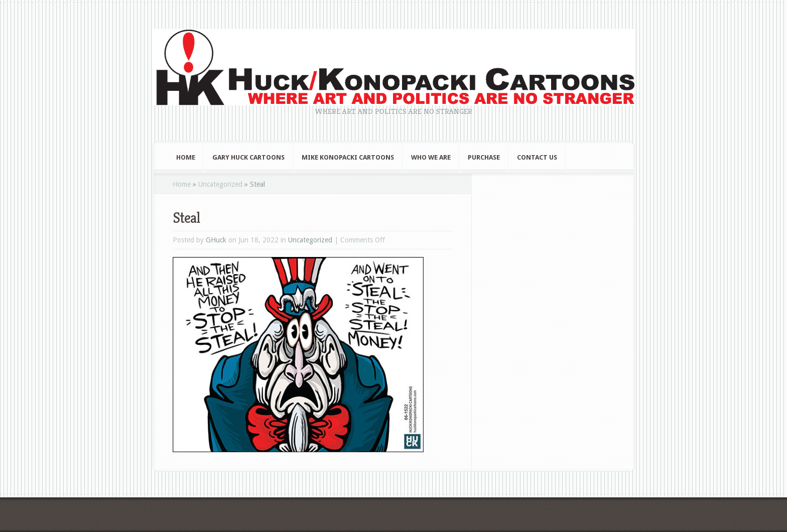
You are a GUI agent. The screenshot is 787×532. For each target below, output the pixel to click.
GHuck (216, 240)
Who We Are (431, 157)
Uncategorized (220, 184)
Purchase (484, 157)
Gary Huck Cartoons (248, 157)
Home (186, 157)
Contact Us (537, 157)
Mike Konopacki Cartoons (348, 157)
